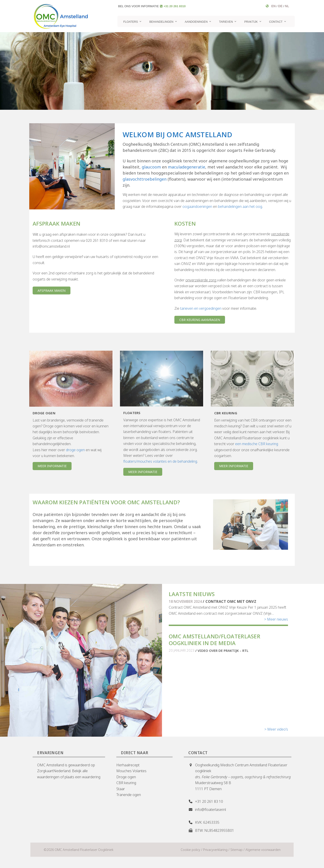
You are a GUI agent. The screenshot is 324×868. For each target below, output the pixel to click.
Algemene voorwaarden (263, 850)
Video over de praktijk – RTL (223, 650)
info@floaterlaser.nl (210, 810)
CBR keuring (126, 783)
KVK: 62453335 (207, 822)
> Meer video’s (276, 729)
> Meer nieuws (276, 619)
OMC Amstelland (51, 765)
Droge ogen (126, 777)
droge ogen (75, 450)
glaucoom (151, 167)
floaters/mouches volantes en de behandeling (160, 461)
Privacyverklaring (215, 850)
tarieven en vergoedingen (201, 308)
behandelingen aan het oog (240, 206)
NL (287, 6)
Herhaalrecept (128, 765)
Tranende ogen (129, 795)
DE (280, 6)
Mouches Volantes (131, 771)
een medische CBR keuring (257, 444)
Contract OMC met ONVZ (231, 601)
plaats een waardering (82, 777)
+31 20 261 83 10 (209, 801)
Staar (121, 789)
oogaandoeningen (197, 206)
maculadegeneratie (187, 167)
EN (273, 6)
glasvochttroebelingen (145, 179)
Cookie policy (190, 850)
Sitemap (236, 850)
